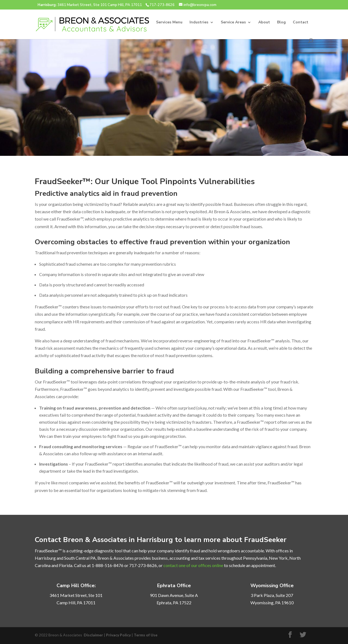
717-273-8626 (162, 5)
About (264, 23)
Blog (281, 23)
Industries (199, 23)
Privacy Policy (118, 635)
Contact (301, 23)
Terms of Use (146, 635)
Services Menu (169, 23)
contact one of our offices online (193, 565)
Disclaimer (93, 635)
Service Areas (233, 23)
